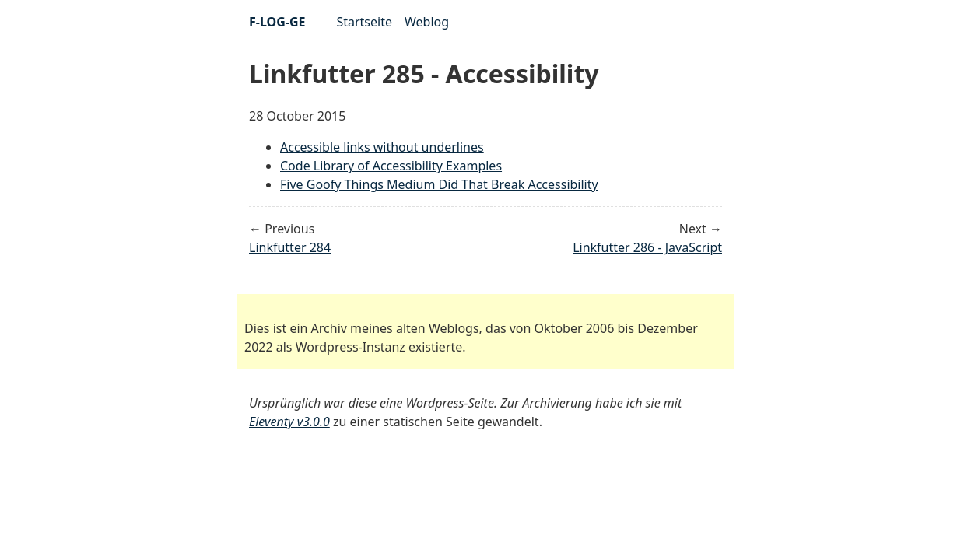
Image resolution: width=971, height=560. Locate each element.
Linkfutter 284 (290, 247)
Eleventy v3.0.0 (289, 422)
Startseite (364, 22)
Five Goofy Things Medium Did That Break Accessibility (439, 184)
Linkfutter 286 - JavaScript (647, 247)
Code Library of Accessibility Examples (391, 166)
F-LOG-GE (277, 22)
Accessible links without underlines (382, 147)
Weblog (427, 22)
